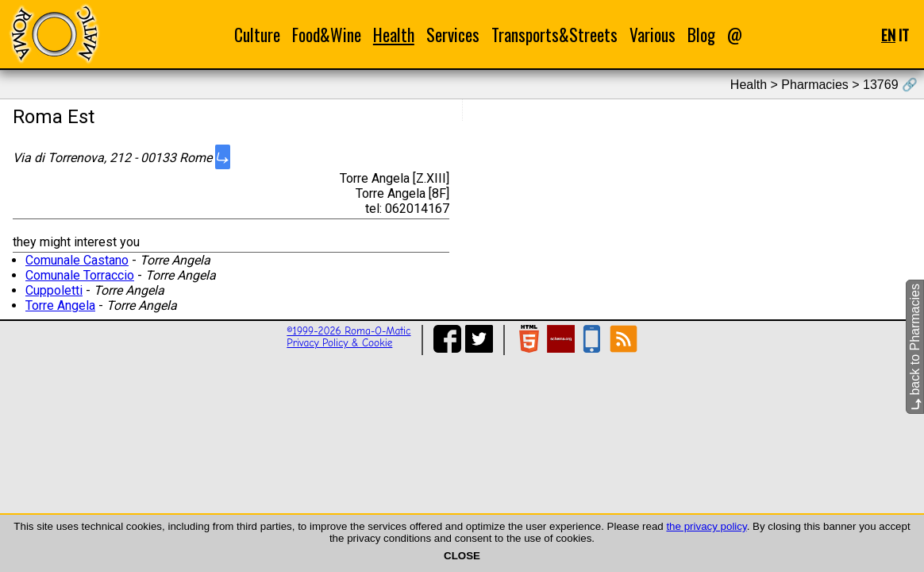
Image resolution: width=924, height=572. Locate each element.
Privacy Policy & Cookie (339, 343)
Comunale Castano (77, 260)
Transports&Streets (554, 35)
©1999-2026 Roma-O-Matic (348, 331)
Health (394, 35)
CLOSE (462, 556)
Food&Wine (327, 35)
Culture (257, 35)
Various (653, 35)
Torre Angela (60, 305)
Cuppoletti (54, 290)
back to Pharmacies (915, 347)
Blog (701, 35)
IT (904, 35)
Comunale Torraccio (80, 275)
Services (453, 35)
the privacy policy (706, 526)
